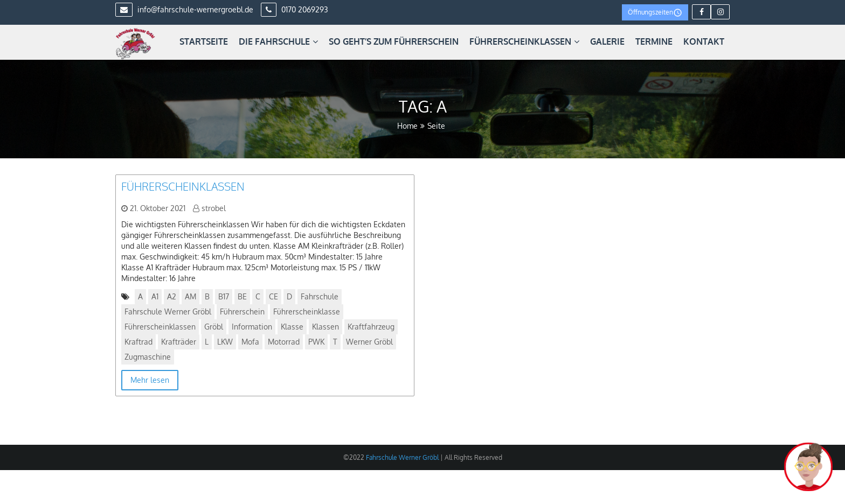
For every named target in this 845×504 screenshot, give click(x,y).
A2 (172, 296)
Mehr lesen (150, 380)
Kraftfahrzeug (371, 327)
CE (273, 296)
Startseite (204, 41)
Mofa (250, 342)
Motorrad (284, 342)
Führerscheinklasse (307, 311)
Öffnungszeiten (655, 13)
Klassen (325, 327)
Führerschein (242, 311)
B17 (224, 296)
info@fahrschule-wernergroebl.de (184, 9)
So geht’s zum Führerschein (394, 41)
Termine (654, 41)
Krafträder (179, 342)
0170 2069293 (295, 9)
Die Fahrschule (278, 41)
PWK (316, 342)
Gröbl (214, 327)
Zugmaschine (148, 357)
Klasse (292, 327)
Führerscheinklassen (524, 41)
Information (252, 327)
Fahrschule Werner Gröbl (168, 311)
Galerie (607, 41)
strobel (214, 208)
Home (407, 126)
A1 (155, 296)
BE (242, 296)
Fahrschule (320, 296)
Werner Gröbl (369, 342)
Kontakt (704, 41)
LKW (225, 342)
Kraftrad (138, 342)
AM (191, 296)
